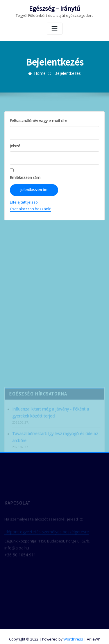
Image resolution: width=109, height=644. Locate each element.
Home (40, 73)
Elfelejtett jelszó (24, 200)
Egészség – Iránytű (55, 8)
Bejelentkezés (67, 73)
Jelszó (15, 145)
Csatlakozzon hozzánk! (31, 207)
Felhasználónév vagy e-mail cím (38, 120)
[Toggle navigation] (55, 28)
